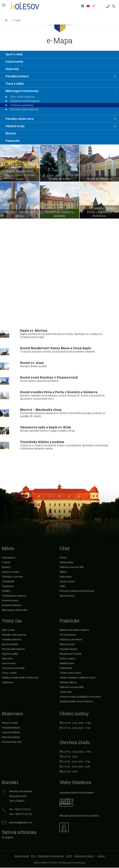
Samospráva (9, 558)
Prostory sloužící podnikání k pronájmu (80, 697)
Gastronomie (14, 62)
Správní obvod (67, 596)
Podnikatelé (8, 582)
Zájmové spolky (10, 654)
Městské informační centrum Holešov (79, 816)
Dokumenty (66, 577)
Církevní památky (22, 105)
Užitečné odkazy (68, 683)
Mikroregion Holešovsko (22, 91)
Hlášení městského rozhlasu (74, 630)
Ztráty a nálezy (67, 659)
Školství (11, 133)
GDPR (69, 856)
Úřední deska (66, 563)
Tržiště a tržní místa (70, 673)
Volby (62, 586)
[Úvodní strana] (6, 20)
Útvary (63, 558)
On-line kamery (68, 635)
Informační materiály (13, 668)
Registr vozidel (10, 723)
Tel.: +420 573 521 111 (20, 810)
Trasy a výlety (15, 84)
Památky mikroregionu (25, 101)
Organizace (8, 586)
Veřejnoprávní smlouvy (14, 596)
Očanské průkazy (11, 728)
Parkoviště (13, 141)
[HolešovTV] (88, 6)
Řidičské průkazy (11, 737)
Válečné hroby (15, 126)
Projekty (6, 591)
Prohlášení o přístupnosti (51, 856)
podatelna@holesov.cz (21, 823)
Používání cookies (84, 856)
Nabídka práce (67, 664)
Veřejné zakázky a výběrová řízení (77, 678)
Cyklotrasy (8, 683)
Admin (101, 856)
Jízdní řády (66, 692)
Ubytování (12, 69)
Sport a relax (14, 54)
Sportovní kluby (10, 644)
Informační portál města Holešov (77, 793)
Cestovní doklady (11, 733)
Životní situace (67, 582)
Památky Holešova (12, 640)
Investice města (10, 601)
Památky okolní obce (19, 119)
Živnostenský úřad (12, 742)
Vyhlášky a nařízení (12, 577)
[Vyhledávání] (114, 6)
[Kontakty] (108, 6)
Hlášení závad (67, 644)
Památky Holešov (17, 76)
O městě (6, 563)
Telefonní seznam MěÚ (72, 567)
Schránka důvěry (68, 649)
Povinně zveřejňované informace (77, 591)
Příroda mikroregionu (24, 109)
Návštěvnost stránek (70, 654)
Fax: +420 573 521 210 (21, 814)
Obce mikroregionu (23, 97)
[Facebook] (83, 6)
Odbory (63, 572)
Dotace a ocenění (11, 572)
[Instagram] (94, 6)
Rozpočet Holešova (12, 605)
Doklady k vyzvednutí (71, 640)
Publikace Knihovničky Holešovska (20, 678)
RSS (33, 856)
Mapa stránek (22, 856)
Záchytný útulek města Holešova (76, 702)
